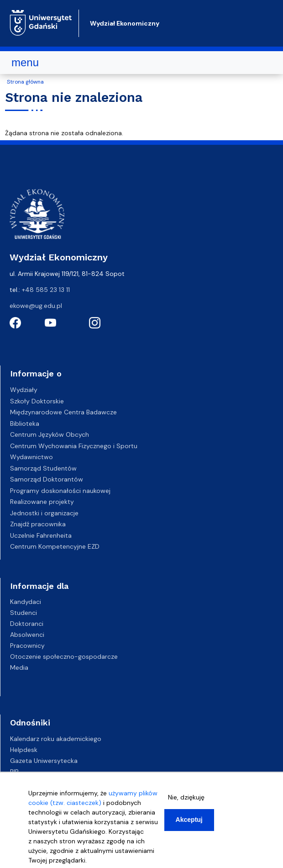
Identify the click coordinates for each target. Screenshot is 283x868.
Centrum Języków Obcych (50, 434)
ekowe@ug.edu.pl (36, 306)
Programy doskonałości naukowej (60, 491)
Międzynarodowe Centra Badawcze (63, 412)
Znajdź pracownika (38, 524)
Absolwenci (27, 635)
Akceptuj (189, 821)
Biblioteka (25, 423)
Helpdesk (24, 750)
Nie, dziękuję (186, 799)
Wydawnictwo (31, 457)
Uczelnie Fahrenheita (41, 535)
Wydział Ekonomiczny (125, 23)
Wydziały (24, 390)
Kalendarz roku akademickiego (56, 739)
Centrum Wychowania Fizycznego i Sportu (74, 446)
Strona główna (25, 82)
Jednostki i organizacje (44, 513)
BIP (14, 772)
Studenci (24, 613)
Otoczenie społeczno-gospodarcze (64, 656)
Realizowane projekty (42, 502)
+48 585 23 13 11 (46, 290)
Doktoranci (27, 624)
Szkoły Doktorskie (37, 401)
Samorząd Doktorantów (47, 479)
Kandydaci (26, 602)
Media (19, 667)
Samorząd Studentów (43, 468)
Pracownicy (27, 646)
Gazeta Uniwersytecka (44, 761)
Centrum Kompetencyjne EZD (55, 546)
